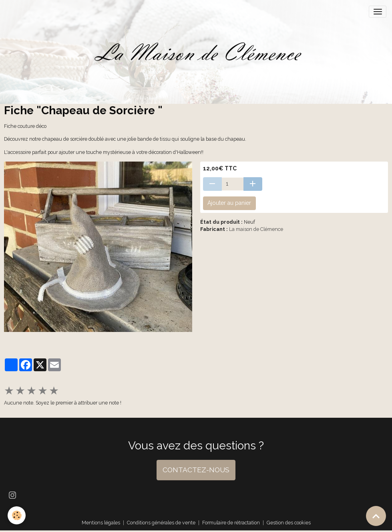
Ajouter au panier (229, 203)
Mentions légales (101, 523)
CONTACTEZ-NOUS (196, 470)
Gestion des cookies (289, 523)
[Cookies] (17, 515)
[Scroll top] (376, 516)
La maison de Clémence (256, 229)
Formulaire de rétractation (231, 523)
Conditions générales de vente (161, 523)
